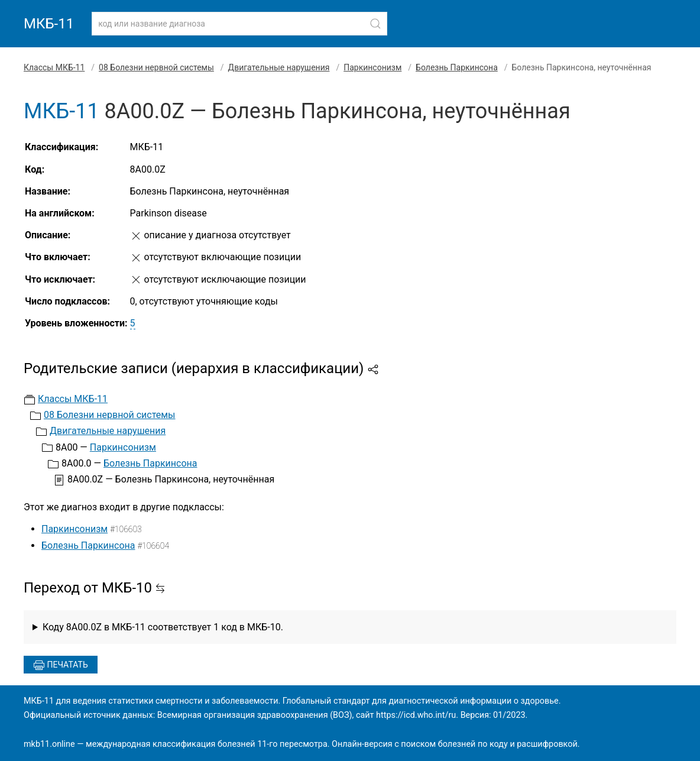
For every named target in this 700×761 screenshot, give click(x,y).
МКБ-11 (49, 24)
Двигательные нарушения (279, 67)
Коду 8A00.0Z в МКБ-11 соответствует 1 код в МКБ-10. (163, 627)
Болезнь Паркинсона (457, 67)
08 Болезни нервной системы (156, 67)
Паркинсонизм (372, 67)
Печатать (61, 665)
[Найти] (375, 24)
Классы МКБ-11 (54, 67)
